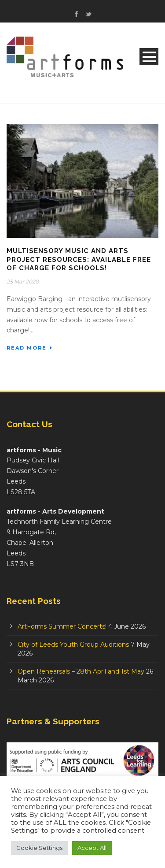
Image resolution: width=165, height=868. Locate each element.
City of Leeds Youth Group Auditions (73, 644)
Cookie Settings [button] (39, 848)
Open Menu (149, 57)
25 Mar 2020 (23, 281)
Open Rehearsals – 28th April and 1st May (81, 671)
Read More (30, 348)
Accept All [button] (92, 848)
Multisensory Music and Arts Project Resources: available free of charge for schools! (79, 259)
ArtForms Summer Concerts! (62, 626)
